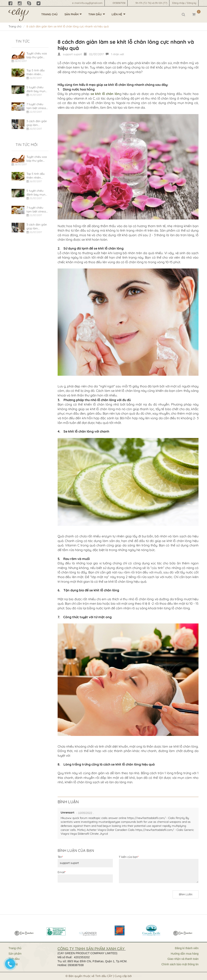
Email (62, 872)
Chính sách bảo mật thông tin (180, 964)
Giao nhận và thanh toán (183, 959)
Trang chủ (49, 14)
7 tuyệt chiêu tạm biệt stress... (37, 106)
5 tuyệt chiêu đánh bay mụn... (37, 89)
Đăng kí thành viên (187, 948)
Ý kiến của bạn (129, 857)
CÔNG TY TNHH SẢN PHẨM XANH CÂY (91, 949)
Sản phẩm (71, 14)
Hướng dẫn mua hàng (185, 954)
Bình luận (186, 894)
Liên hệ (117, 14)
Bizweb (137, 976)
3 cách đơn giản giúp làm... (37, 123)
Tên (60, 857)
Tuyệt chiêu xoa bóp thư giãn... (37, 55)
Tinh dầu (95, 14)
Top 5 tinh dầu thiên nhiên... (36, 72)
